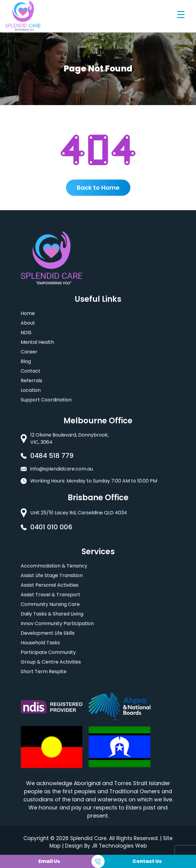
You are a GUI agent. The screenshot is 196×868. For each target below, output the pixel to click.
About (28, 323)
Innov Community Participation (57, 623)
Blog (26, 361)
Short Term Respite (44, 671)
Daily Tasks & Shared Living (52, 614)
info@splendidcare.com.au (62, 469)
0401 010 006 (51, 527)
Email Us (49, 861)
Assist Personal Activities (50, 585)
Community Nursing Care (50, 604)
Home (28, 313)
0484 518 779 (52, 456)
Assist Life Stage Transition (52, 575)
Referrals (31, 381)
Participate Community (48, 652)
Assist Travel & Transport (50, 595)
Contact (31, 371)
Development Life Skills (48, 633)
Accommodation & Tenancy (54, 566)
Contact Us (147, 861)
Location (31, 390)
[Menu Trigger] (181, 14)
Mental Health (37, 342)
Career (29, 352)
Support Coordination (46, 400)
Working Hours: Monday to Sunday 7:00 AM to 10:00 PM (94, 481)
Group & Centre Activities (51, 662)
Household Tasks (40, 643)
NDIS (26, 333)
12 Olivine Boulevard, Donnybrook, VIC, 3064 (69, 439)
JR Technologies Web (119, 846)
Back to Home (98, 188)
